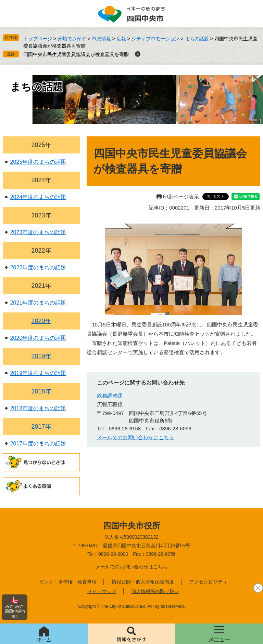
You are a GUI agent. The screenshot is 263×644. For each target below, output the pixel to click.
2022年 (41, 251)
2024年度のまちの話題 (38, 197)
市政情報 (101, 39)
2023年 (41, 215)
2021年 (41, 286)
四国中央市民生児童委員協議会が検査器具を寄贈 (76, 54)
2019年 (41, 356)
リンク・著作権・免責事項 (68, 582)
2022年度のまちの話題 (38, 267)
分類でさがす (72, 39)
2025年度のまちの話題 (38, 162)
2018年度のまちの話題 (38, 408)
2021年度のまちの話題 (38, 303)
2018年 (41, 391)
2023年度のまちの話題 (38, 232)
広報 (121, 39)
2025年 (41, 145)
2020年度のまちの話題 (38, 338)
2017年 (41, 427)
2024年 (41, 180)
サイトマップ (102, 591)
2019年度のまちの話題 (38, 373)
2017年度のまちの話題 (38, 444)
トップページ (38, 39)
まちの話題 (197, 39)
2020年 (41, 321)
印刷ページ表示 (181, 197)
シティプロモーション (155, 39)
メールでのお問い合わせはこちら (131, 567)
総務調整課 (110, 396)
